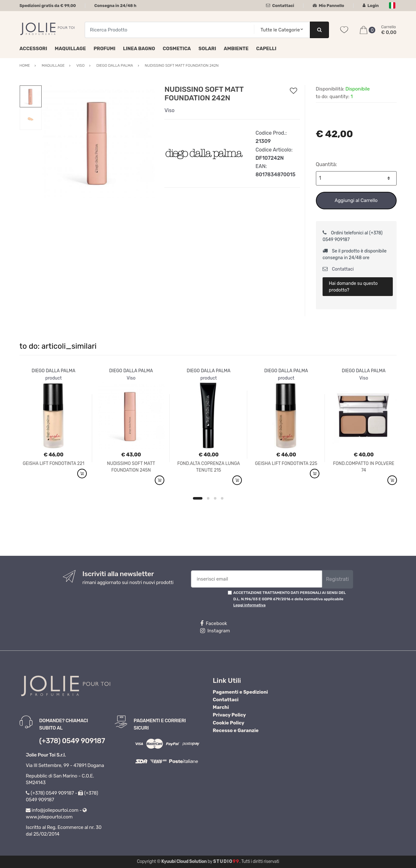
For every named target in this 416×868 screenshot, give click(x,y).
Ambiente (236, 49)
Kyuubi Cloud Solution (184, 861)
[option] (98, 141)
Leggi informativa (249, 605)
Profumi (104, 49)
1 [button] (198, 498)
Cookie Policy (229, 723)
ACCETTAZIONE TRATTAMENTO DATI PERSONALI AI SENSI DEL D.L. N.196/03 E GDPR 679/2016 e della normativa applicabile (290, 599)
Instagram (215, 631)
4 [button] (222, 498)
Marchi (221, 707)
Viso (169, 110)
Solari (208, 49)
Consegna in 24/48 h (115, 6)
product (54, 378)
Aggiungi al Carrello (356, 200)
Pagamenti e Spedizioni (241, 692)
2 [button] (208, 498)
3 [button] (215, 498)
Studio (226, 861)
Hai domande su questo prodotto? (353, 287)
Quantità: (327, 164)
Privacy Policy (229, 715)
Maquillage (70, 49)
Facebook (214, 623)
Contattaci (280, 6)
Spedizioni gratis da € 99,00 (48, 6)
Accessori (33, 49)
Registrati (338, 579)
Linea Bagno (139, 49)
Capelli (266, 49)
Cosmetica (177, 49)
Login (371, 6)
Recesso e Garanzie (236, 730)
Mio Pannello (328, 6)
